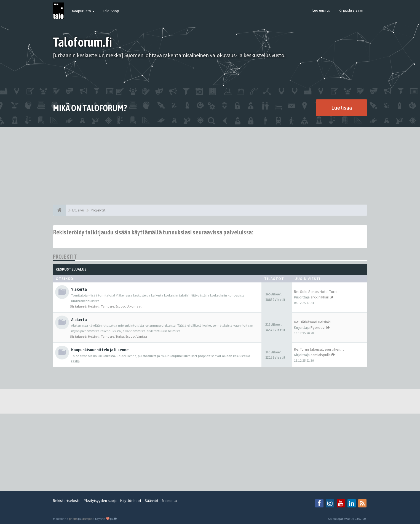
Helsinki (94, 306)
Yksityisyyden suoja (100, 501)
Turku (120, 336)
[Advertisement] (210, 166)
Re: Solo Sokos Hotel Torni (316, 292)
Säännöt (152, 501)
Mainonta (169, 501)
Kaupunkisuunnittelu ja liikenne (100, 350)
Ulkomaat (134, 306)
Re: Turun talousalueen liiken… (319, 349)
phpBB (73, 519)
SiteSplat (88, 519)
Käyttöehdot (131, 501)
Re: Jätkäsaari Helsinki (312, 322)
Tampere (107, 306)
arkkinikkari (320, 297)
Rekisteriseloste (67, 501)
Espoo (120, 306)
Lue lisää (342, 108)
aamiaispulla (321, 355)
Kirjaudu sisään (351, 10)
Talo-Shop (111, 11)
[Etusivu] (59, 210)
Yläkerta (79, 289)
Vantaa (142, 336)
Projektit (65, 257)
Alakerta (79, 320)
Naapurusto (83, 11)
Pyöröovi (318, 327)
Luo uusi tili (321, 10)
